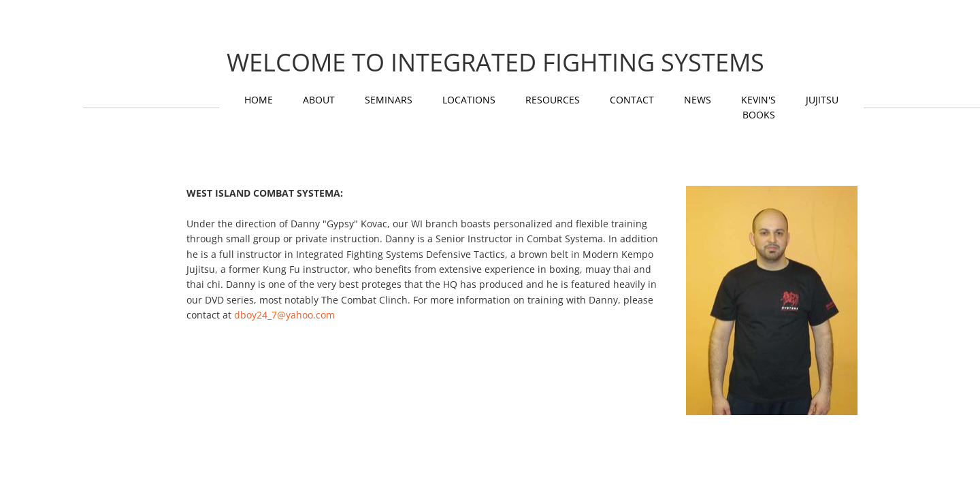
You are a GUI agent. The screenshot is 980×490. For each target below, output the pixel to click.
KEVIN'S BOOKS (758, 107)
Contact (632, 100)
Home (259, 100)
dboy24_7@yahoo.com (284, 315)
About (319, 100)
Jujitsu (822, 100)
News (698, 100)
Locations (469, 100)
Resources (553, 100)
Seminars (389, 100)
